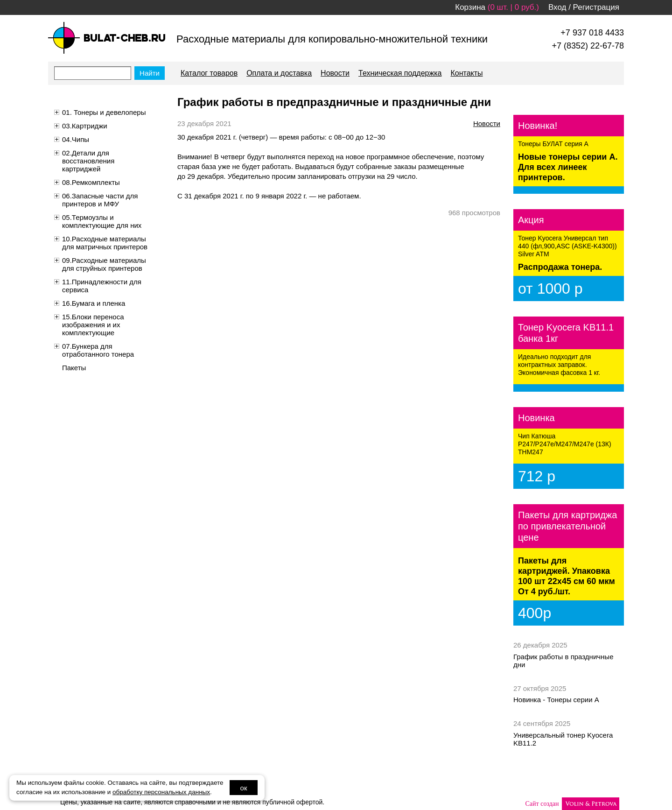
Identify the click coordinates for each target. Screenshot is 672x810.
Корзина (470, 7)
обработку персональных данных (161, 792)
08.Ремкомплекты (91, 182)
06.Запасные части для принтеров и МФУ (100, 200)
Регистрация (596, 7)
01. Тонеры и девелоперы (104, 112)
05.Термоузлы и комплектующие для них (102, 221)
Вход (557, 7)
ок (244, 788)
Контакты (466, 73)
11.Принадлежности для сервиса (102, 286)
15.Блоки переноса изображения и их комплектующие (93, 325)
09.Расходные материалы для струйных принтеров (104, 264)
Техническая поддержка (400, 73)
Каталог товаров (209, 73)
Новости (335, 73)
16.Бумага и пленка (94, 303)
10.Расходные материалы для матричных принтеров (105, 243)
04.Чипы (76, 139)
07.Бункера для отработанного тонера (98, 350)
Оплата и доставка (279, 73)
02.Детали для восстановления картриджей (88, 161)
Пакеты (74, 368)
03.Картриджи (85, 126)
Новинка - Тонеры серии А (556, 700)
